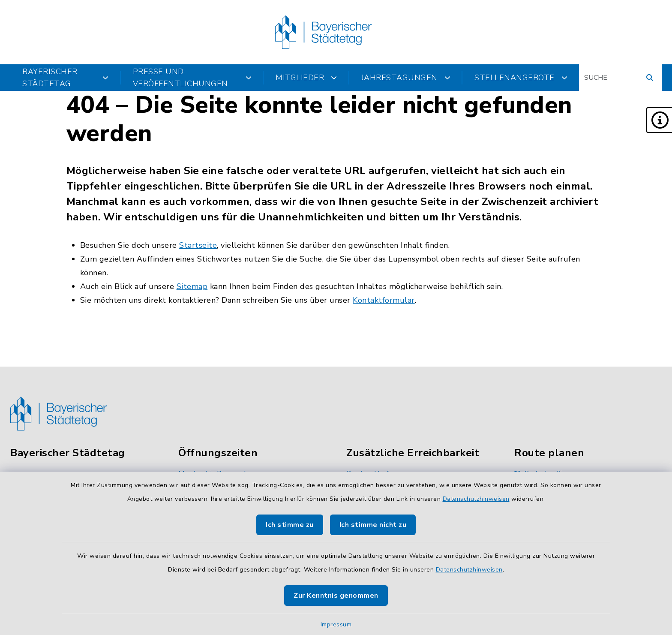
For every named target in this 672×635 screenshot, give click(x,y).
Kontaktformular (384, 300)
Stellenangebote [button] (521, 78)
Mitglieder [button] (306, 78)
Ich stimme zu (290, 525)
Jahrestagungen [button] (406, 78)
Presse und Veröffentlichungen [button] (192, 78)
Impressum (336, 624)
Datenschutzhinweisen (476, 499)
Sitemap (192, 286)
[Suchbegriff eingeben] (620, 78)
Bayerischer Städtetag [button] (66, 78)
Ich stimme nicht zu (373, 525)
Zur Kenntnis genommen (336, 596)
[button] (659, 120)
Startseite (198, 245)
